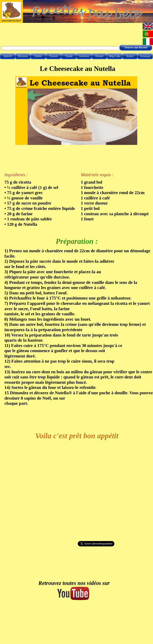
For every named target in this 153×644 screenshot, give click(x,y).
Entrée (38, 56)
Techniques (145, 56)
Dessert (99, 56)
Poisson (53, 56)
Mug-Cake (115, 56)
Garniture (84, 56)
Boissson (23, 56)
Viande (69, 56)
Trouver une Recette (136, 48)
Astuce (130, 56)
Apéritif (8, 56)
